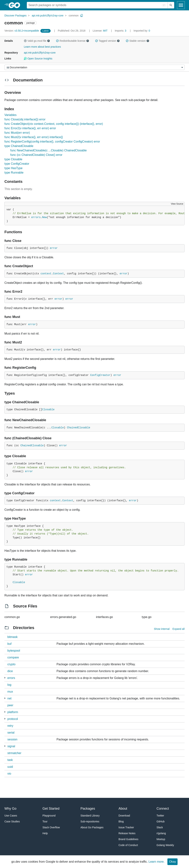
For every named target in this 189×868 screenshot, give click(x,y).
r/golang (161, 833)
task (10, 760)
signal (11, 746)
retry (10, 726)
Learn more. (157, 862)
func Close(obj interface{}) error (25, 119)
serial (11, 733)
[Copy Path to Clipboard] (82, 16)
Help (45, 833)
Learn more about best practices (42, 47)
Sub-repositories (90, 821)
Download (124, 816)
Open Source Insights (38, 59)
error (54, 248)
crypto (11, 664)
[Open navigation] (181, 5)
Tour (45, 821)
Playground (49, 816)
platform (13, 712)
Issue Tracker (126, 827)
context (46, 274)
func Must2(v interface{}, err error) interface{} (34, 137)
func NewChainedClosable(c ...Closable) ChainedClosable (49, 150)
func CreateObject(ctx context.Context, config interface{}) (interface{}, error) (54, 124)
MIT (105, 31)
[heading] (16, 5)
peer (10, 705)
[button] (25, 41)
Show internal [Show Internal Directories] (162, 629)
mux (10, 692)
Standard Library (90, 816)
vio (9, 774)
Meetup (161, 839)
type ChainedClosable (19, 146)
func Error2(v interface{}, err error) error (30, 128)
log (9, 685)
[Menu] (94, 67)
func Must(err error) (17, 133)
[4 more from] (5, 719)
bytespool (14, 651)
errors (36, 217)
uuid (10, 767)
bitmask (12, 637)
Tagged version (107, 41)
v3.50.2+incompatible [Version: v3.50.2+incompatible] (22, 31)
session (12, 739)
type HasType (13, 168)
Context (58, 274)
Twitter (160, 816)
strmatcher (14, 753)
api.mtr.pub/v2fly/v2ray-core (48, 16)
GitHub (161, 821)
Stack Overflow (51, 827)
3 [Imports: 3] (121, 31)
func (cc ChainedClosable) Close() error (36, 155)
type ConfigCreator (17, 164)
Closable (48, 410)
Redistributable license (73, 41)
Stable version (138, 41)
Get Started (51, 809)
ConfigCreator (100, 375)
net (9, 698)
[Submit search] (171, 5)
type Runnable (14, 173)
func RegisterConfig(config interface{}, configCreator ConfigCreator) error (52, 142)
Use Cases (11, 816)
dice (10, 671)
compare (13, 657)
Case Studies (12, 821)
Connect (163, 809)
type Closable (13, 159)
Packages (88, 809)
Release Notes (127, 833)
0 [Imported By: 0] (142, 31)
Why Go (10, 809)
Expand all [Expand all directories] (179, 629)
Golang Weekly (165, 845)
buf (9, 644)
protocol (13, 719)
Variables (11, 115)
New (44, 217)
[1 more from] (5, 678)
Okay (172, 862)
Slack (160, 827)
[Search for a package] (97, 5)
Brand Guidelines (128, 839)
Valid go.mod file (37, 41)
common (74, 16)
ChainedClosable (79, 428)
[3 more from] (5, 746)
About (123, 809)
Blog (121, 821)
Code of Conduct (128, 845)
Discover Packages (16, 16)
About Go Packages (92, 827)
